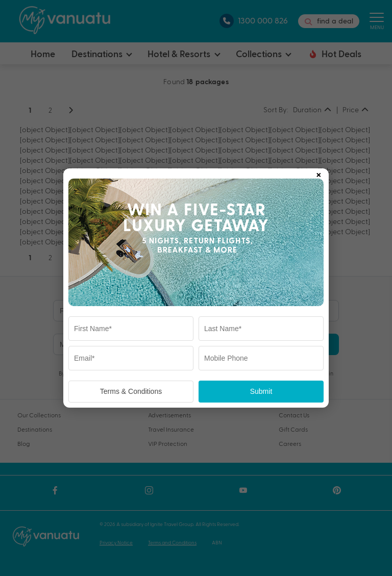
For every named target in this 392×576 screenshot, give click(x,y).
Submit (261, 391)
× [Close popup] (318, 173)
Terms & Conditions (131, 391)
